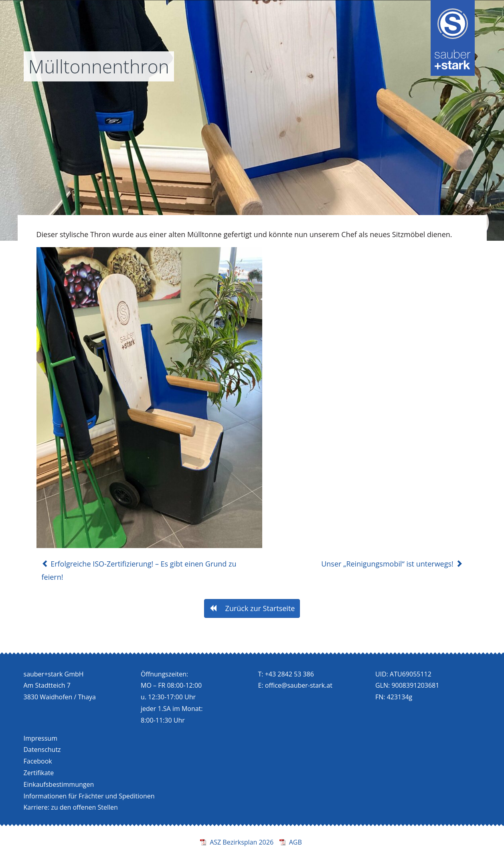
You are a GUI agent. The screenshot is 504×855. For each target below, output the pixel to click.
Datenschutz (42, 749)
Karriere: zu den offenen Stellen (71, 807)
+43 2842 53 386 (289, 674)
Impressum (40, 738)
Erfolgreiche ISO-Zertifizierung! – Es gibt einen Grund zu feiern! (139, 570)
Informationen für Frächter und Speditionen (89, 796)
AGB (296, 842)
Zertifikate (39, 773)
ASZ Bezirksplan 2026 (242, 842)
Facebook (38, 761)
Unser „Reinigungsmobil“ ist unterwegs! (392, 564)
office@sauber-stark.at (299, 685)
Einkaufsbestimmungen (59, 784)
